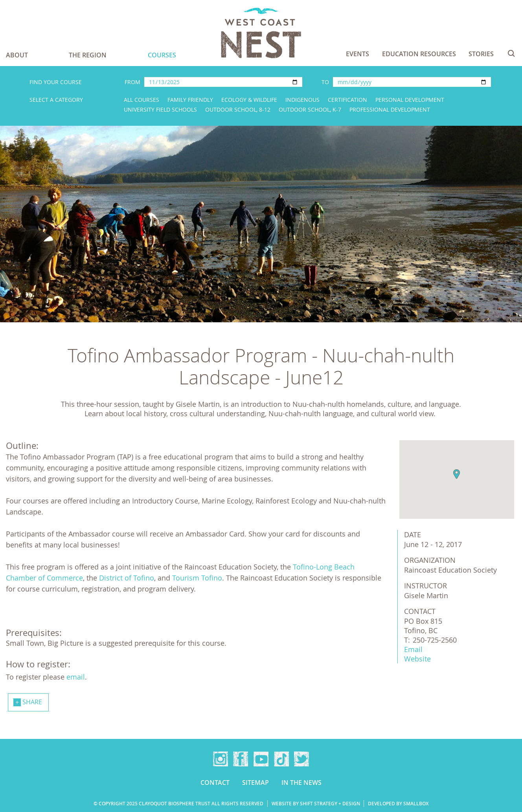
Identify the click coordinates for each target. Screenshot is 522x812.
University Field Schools (160, 109)
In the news (301, 783)
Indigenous (302, 100)
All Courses (142, 100)
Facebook (241, 759)
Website (417, 659)
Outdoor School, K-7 (310, 109)
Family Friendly (190, 100)
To (325, 82)
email (76, 677)
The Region (88, 55)
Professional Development (390, 109)
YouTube (261, 759)
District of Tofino (127, 578)
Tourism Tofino (197, 578)
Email (413, 649)
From (132, 82)
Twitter (301, 759)
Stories (481, 54)
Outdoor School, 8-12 (238, 109)
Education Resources (419, 54)
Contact (215, 783)
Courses (162, 55)
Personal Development (410, 100)
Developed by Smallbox (398, 804)
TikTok (281, 759)
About (17, 55)
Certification (347, 100)
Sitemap (255, 783)
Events (357, 54)
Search (511, 53)
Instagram (221, 759)
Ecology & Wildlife (249, 100)
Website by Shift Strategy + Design (316, 804)
